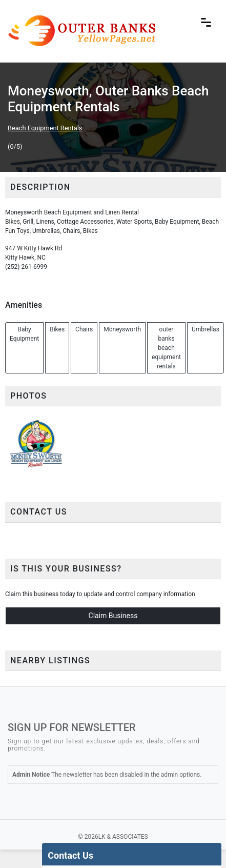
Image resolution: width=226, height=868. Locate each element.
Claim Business (113, 616)
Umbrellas (206, 329)
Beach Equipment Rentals (45, 128)
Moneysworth (122, 329)
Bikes (57, 329)
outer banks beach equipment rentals (166, 348)
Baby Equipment (24, 334)
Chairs (84, 329)
